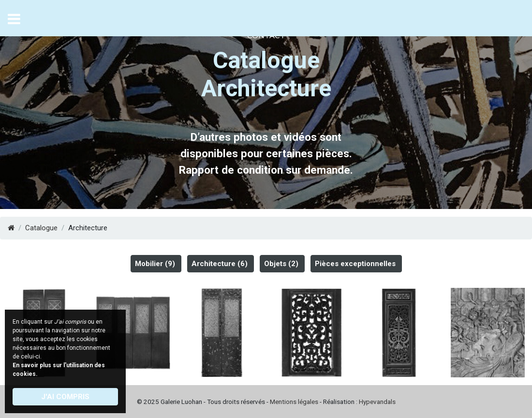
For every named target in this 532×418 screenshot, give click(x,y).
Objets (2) (281, 264)
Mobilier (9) (155, 264)
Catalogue (41, 228)
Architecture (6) (220, 264)
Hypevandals (377, 402)
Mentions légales (294, 402)
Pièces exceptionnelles (355, 264)
